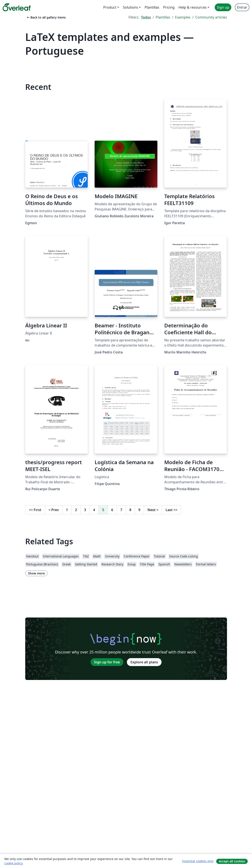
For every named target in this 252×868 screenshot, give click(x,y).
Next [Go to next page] (153, 510)
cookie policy (13, 863)
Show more (36, 573)
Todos (146, 17)
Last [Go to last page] (171, 510)
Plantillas (163, 17)
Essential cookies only (198, 861)
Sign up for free (107, 662)
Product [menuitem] (110, 7)
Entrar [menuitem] (242, 7)
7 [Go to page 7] (121, 510)
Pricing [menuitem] (169, 7)
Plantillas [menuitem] (152, 7)
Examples (183, 17)
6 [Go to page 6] (112, 510)
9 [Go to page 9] (139, 510)
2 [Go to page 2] (76, 510)
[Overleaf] (17, 7)
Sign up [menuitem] (223, 7)
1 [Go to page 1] (67, 510)
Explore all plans (144, 662)
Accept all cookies (232, 861)
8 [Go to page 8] (130, 510)
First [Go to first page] (35, 510)
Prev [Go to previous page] (54, 510)
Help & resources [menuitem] (193, 7)
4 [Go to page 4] (94, 510)
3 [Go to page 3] (85, 510)
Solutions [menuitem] (131, 7)
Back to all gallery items (46, 17)
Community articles (211, 17)
